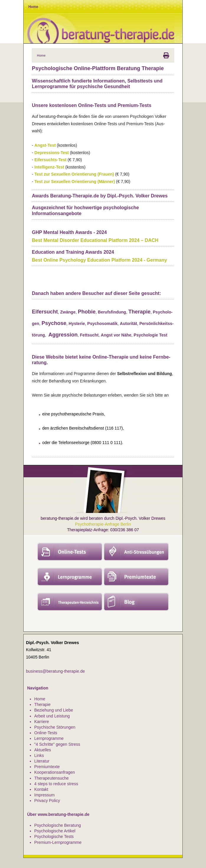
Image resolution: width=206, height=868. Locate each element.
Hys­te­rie (77, 324)
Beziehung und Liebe (54, 710)
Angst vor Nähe (116, 335)
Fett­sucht (89, 335)
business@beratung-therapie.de (55, 671)
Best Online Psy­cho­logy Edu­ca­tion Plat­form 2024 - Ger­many (99, 260)
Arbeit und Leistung (52, 716)
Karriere (42, 722)
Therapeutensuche (52, 778)
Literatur (42, 761)
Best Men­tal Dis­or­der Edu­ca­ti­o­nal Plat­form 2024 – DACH (95, 240)
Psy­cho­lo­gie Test (151, 335)
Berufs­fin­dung (112, 312)
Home (40, 699)
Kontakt (41, 789)
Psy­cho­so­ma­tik (103, 324)
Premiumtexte (47, 767)
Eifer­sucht (45, 312)
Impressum (44, 795)
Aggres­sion (63, 335)
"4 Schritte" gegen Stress (57, 744)
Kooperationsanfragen (55, 772)
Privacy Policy (47, 801)
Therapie (42, 704)
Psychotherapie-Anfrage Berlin (103, 524)
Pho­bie (87, 312)
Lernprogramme (49, 738)
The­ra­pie (139, 312)
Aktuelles (43, 750)
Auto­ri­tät (128, 324)
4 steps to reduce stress (56, 784)
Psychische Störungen (55, 727)
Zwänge (68, 312)
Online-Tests (46, 733)
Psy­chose (54, 323)
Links (39, 755)
